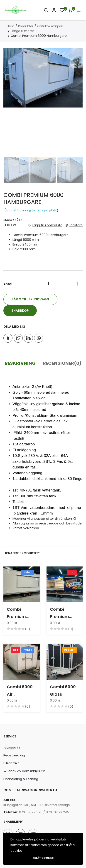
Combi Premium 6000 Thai (60, 613)
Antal (8, 284)
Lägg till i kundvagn (30, 299)
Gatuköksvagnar (50, 26)
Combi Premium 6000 (16, 613)
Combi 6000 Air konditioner (20, 691)
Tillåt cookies (43, 858)
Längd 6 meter (22, 31)
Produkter (26, 26)
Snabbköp (20, 311)
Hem (11, 26)
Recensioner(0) (62, 363)
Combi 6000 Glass (63, 690)
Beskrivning (20, 363)
